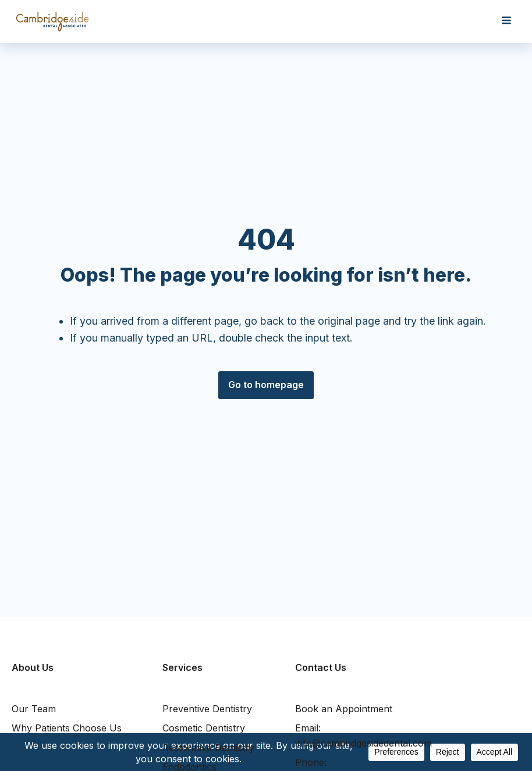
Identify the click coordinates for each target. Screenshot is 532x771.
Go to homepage (266, 385)
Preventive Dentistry (207, 709)
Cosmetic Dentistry (204, 728)
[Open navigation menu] (506, 22)
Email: (363, 736)
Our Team (34, 709)
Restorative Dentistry (208, 748)
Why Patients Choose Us (67, 728)
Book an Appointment (344, 709)
